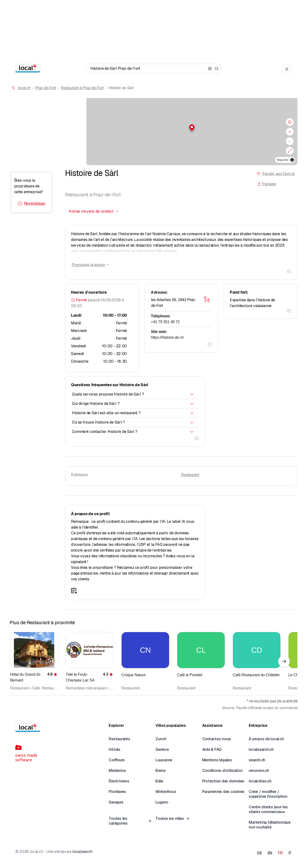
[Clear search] (210, 69)
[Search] (217, 69)
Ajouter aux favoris (278, 174)
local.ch (24, 88)
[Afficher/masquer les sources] (292, 160)
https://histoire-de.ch (167, 337)
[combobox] (94, 211)
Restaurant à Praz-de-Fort (82, 88)
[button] (153, 128)
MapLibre (283, 160)
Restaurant (190, 475)
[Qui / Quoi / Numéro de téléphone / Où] (148, 69)
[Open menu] (287, 69)
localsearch (82, 852)
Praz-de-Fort (46, 88)
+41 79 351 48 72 (165, 322)
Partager (267, 184)
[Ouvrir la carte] (207, 299)
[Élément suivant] (284, 661)
